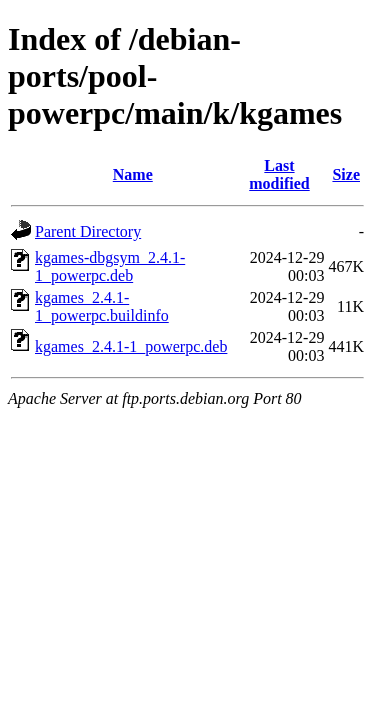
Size (346, 174)
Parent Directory (88, 231)
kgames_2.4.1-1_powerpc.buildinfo (102, 306)
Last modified (279, 174)
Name (133, 174)
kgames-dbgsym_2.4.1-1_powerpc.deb (110, 266)
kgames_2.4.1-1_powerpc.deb (131, 346)
